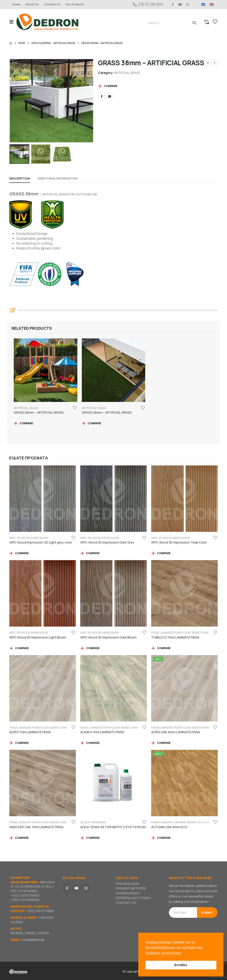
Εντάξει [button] (181, 965)
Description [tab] (20, 178)
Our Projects (75, 4)
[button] (13, 22)
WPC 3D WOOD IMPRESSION (29, 538)
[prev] (208, 63)
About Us (32, 4)
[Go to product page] (46, 370)
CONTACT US (126, 903)
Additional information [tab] (58, 178)
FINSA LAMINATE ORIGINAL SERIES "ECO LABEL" (183, 822)
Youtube (76, 888)
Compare (111, 86)
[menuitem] (203, 4)
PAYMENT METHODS (131, 888)
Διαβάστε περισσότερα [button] (163, 953)
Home (16, 4)
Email (110, 96)
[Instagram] (188, 4)
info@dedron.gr (33, 940)
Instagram (86, 888)
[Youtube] (180, 4)
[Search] (194, 23)
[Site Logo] (47, 22)
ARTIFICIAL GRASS (127, 73)
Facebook (102, 96)
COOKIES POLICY (128, 893)
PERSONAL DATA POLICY (133, 898)
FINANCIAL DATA (127, 884)
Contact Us (52, 4)
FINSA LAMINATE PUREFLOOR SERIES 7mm (180, 633)
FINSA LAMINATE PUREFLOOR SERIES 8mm (180, 727)
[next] (215, 63)
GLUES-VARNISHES (93, 822)
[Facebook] (173, 4)
